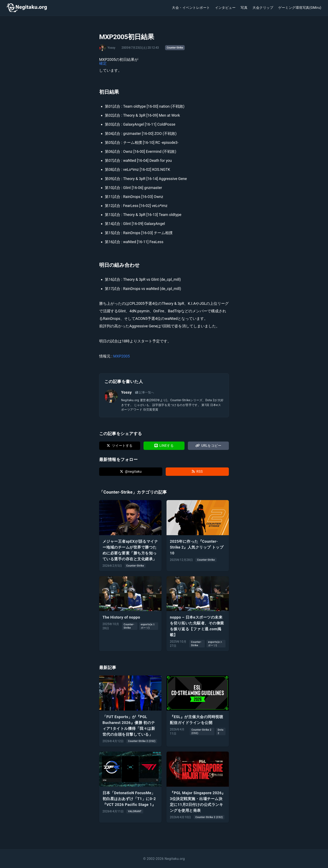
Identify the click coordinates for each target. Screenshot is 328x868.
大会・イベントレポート (191, 8)
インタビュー (225, 8)
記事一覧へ (145, 392)
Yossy (126, 392)
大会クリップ (263, 8)
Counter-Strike (175, 48)
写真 (244, 8)
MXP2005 (121, 356)
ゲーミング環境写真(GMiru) (300, 8)
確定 (103, 63)
